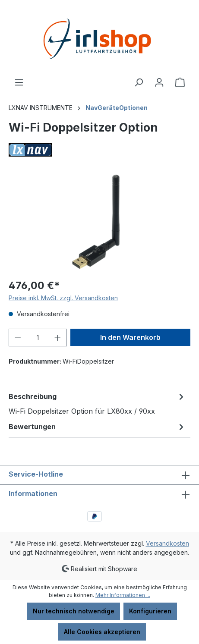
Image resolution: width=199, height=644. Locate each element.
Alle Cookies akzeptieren (102, 632)
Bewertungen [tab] (97, 427)
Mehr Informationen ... (123, 595)
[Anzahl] (38, 338)
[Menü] (19, 82)
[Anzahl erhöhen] (58, 338)
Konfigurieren (150, 611)
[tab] (97, 403)
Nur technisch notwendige (74, 611)
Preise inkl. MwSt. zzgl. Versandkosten (63, 298)
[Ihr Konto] (159, 82)
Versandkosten (167, 543)
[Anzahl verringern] (18, 338)
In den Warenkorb (130, 337)
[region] (99, 222)
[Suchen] (139, 82)
